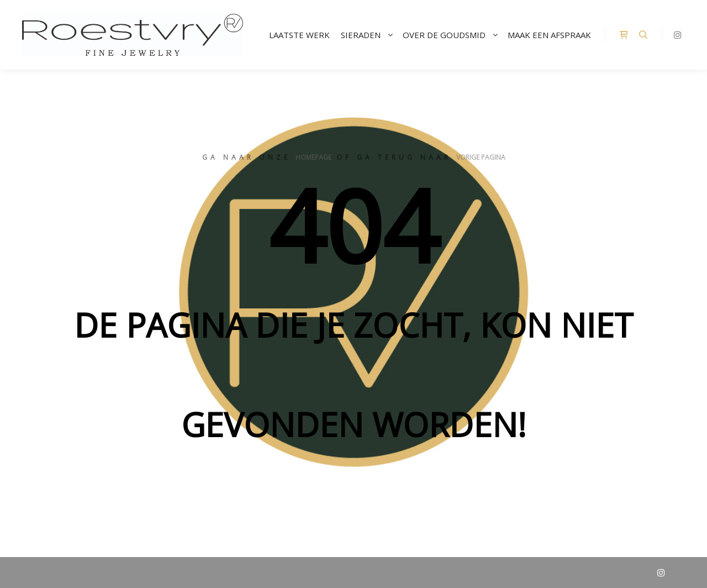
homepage (313, 157)
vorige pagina (481, 157)
